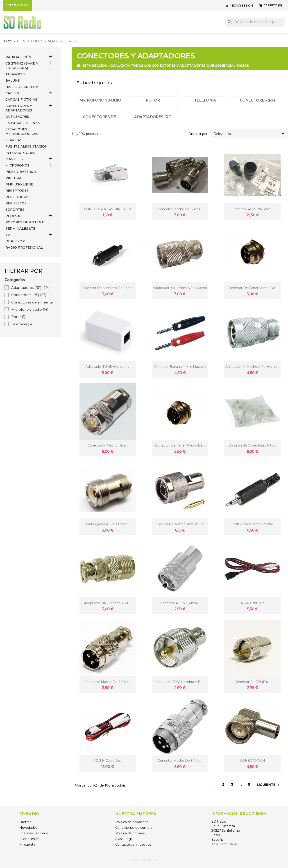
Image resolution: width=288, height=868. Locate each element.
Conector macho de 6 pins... (180, 209)
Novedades (28, 828)
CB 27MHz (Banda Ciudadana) (22, 66)
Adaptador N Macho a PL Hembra (252, 367)
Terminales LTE (20, 229)
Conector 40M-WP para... (252, 209)
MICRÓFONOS (17, 165)
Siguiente (269, 785)
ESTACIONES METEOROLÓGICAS (22, 132)
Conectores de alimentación (34, 302)
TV (8, 235)
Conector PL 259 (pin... (252, 682)
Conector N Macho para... (108, 445)
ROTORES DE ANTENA (25, 222)
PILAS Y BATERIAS (21, 172)
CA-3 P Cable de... (253, 603)
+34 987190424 (224, 844)
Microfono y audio (30, 309)
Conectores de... (100, 117)
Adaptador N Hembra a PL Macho (180, 288)
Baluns (13, 81)
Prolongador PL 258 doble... (108, 524)
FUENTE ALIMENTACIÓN (26, 146)
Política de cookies (130, 833)
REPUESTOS (16, 203)
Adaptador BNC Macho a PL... (108, 603)
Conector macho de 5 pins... (180, 761)
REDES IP (14, 216)
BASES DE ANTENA (22, 87)
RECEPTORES (17, 191)
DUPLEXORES (17, 117)
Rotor (18, 317)
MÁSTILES (14, 159)
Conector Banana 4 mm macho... (180, 367)
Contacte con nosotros (133, 845)
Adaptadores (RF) (30, 288)
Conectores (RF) (29, 295)
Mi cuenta (27, 845)
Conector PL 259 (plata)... (180, 603)
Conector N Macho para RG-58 (180, 524)
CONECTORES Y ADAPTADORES (19, 108)
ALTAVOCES (15, 74)
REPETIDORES (18, 197)
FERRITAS (14, 140)
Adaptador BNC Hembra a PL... (180, 682)
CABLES (12, 93)
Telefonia (22, 324)
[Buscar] (255, 22)
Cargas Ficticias (21, 100)
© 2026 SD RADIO (144, 860)
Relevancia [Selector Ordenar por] (250, 134)
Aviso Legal (124, 839)
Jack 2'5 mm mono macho (253, 524)
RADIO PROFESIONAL (24, 248)
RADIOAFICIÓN (18, 57)
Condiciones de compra (134, 828)
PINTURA (14, 178)
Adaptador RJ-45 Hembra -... (108, 367)
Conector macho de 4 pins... (108, 682)
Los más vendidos (34, 833)
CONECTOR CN (253, 761)
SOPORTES (15, 210)
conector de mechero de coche (108, 288)
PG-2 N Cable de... (108, 761)
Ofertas (25, 822)
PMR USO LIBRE (19, 184)
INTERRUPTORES (20, 153)
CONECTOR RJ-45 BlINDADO (108, 209)
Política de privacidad (132, 822)
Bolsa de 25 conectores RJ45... (252, 445)
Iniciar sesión (29, 839)
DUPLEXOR (15, 241)
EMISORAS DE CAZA (23, 123)
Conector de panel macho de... (252, 288)
